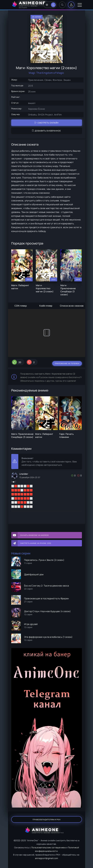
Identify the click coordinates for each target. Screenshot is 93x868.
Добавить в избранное (46, 131)
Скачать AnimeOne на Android (34, 535)
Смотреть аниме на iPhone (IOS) (36, 543)
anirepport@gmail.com (47, 858)
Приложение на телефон (67, 363)
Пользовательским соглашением (49, 847)
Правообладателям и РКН (47, 820)
